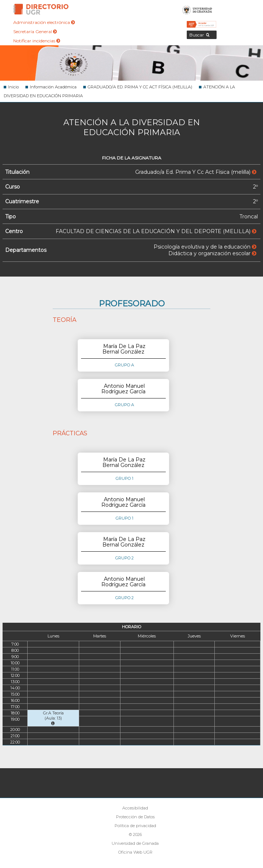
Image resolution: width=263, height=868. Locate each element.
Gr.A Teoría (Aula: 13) (53, 718)
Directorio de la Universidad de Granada (41, 9)
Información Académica (53, 87)
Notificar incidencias (37, 41)
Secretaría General (35, 31)
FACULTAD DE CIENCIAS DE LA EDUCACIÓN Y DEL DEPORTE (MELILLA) (156, 231)
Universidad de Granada (197, 9)
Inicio (13, 87)
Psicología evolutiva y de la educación (205, 247)
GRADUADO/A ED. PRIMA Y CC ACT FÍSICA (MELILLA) (140, 87)
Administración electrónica (44, 22)
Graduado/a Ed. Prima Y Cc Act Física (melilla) (196, 172)
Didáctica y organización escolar (212, 253)
